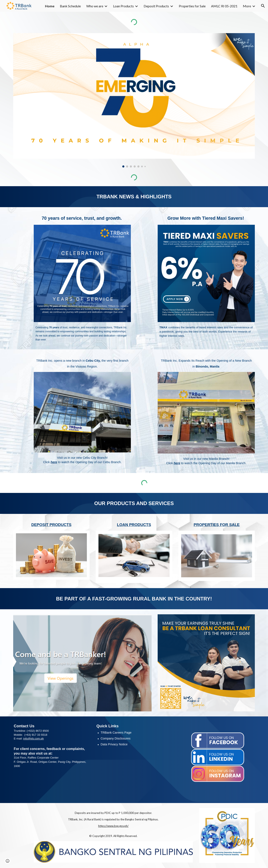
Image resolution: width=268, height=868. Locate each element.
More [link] (247, 6)
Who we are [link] (95, 6)
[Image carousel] (134, 100)
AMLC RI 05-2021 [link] (224, 6)
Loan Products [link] (123, 6)
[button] (263, 6)
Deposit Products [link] (156, 6)
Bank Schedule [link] (70, 6)
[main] (134, 197)
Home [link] (50, 6)
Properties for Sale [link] (192, 6)
